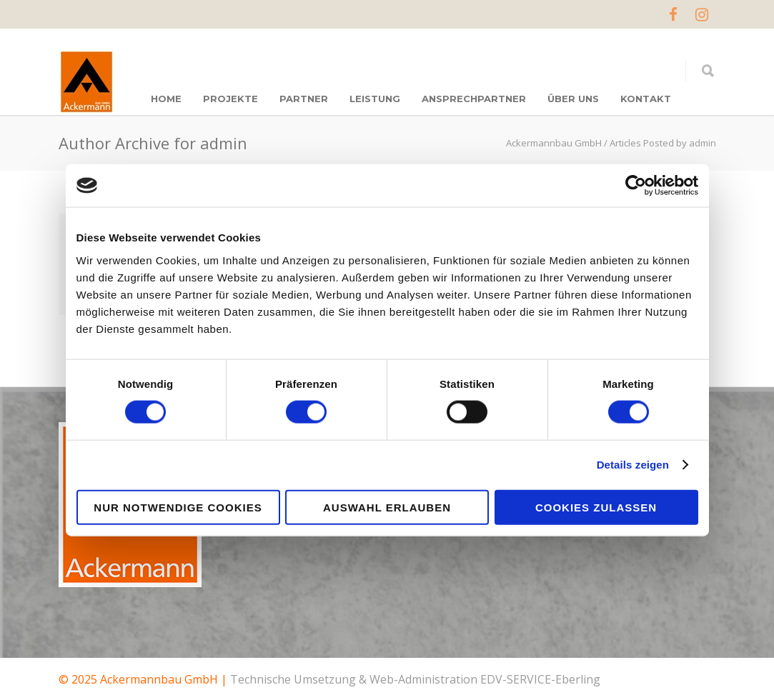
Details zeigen (633, 465)
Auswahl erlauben (387, 507)
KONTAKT (646, 99)
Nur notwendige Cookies (178, 507)
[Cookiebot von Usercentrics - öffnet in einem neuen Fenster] (636, 186)
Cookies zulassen (596, 507)
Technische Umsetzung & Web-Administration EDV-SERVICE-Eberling (415, 679)
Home (166, 99)
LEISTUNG (375, 99)
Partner (304, 99)
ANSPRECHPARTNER (474, 99)
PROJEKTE (230, 99)
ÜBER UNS (573, 99)
